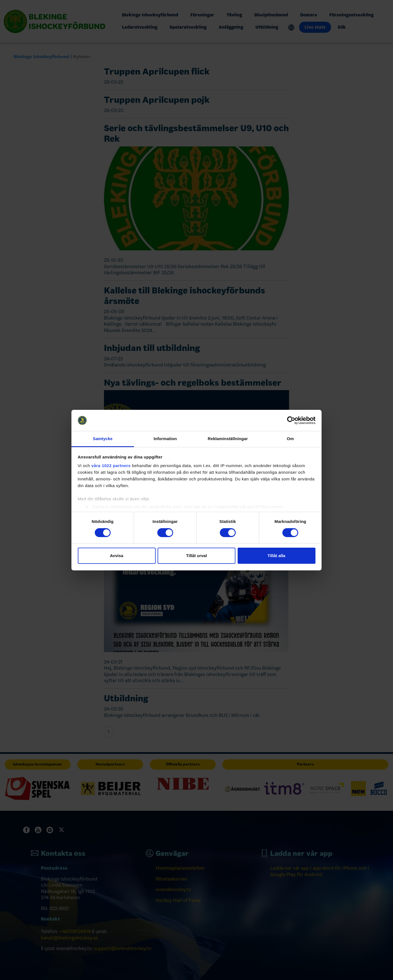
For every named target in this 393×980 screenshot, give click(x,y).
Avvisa (117, 556)
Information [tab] (165, 439)
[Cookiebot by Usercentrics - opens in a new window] (291, 420)
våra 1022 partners (111, 466)
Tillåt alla (277, 556)
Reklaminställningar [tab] (228, 439)
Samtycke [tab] (103, 439)
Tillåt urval (197, 556)
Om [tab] (290, 439)
